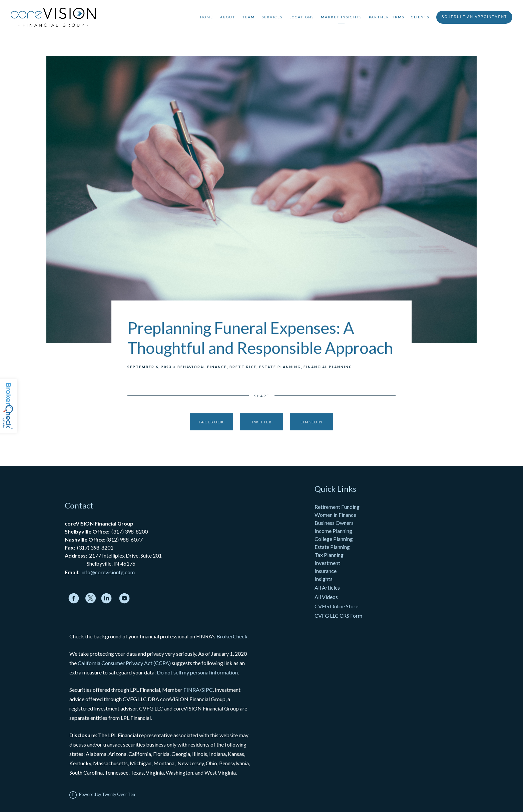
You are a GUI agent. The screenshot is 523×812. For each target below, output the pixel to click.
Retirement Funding (337, 507)
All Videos (326, 597)
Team (248, 17)
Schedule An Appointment (474, 17)
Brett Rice (243, 367)
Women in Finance (335, 515)
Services (272, 17)
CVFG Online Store (336, 606)
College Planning (334, 539)
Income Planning (333, 531)
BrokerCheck (232, 636)
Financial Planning (328, 367)
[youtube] (124, 598)
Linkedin (312, 422)
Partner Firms (387, 17)
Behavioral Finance (202, 367)
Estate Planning (280, 367)
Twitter (261, 422)
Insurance (326, 571)
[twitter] (91, 598)
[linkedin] (106, 598)
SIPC (207, 690)
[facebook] (74, 598)
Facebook (211, 422)
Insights (324, 579)
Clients (420, 17)
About (228, 17)
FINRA (191, 690)
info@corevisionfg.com (108, 572)
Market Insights (341, 17)
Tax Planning (329, 555)
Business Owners (334, 523)
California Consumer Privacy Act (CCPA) (124, 663)
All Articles (328, 587)
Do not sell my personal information (197, 672)
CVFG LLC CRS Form (338, 616)
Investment (327, 563)
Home (207, 17)
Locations (302, 17)
